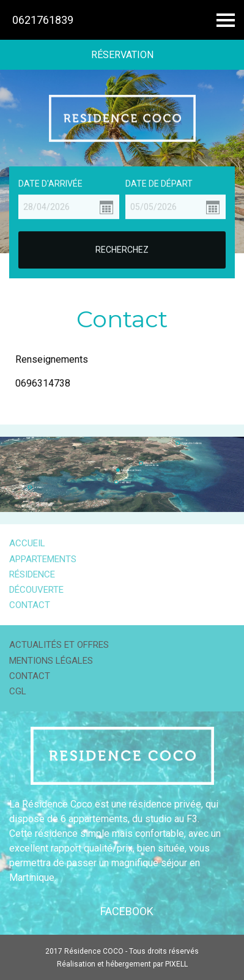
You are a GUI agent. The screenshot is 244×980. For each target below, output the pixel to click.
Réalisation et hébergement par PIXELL (122, 964)
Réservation (122, 55)
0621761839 (43, 20)
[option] (122, 161)
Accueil (27, 543)
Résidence (32, 574)
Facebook (127, 911)
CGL (18, 691)
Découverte (36, 590)
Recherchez (122, 250)
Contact (30, 605)
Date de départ (159, 183)
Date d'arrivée (50, 183)
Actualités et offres (59, 645)
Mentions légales (51, 661)
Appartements (43, 559)
